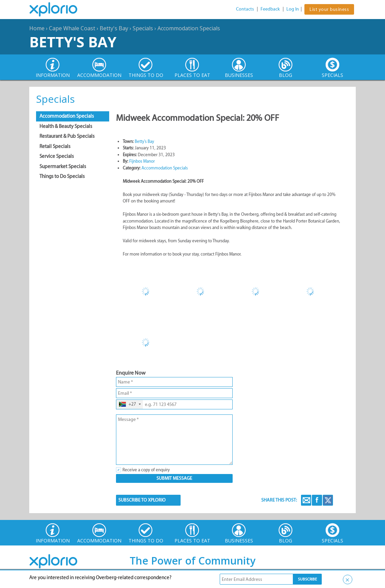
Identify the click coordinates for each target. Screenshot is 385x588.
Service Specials (57, 156)
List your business (329, 9)
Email (306, 500)
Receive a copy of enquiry (146, 470)
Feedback (270, 9)
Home (37, 28)
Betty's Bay (114, 28)
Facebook (317, 500)
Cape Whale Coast (72, 28)
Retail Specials (55, 146)
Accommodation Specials (189, 28)
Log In (293, 9)
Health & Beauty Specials (66, 126)
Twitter (328, 500)
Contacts (245, 9)
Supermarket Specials (63, 166)
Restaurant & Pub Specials (67, 136)
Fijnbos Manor (142, 161)
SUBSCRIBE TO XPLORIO (142, 500)
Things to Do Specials (62, 176)
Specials (143, 28)
